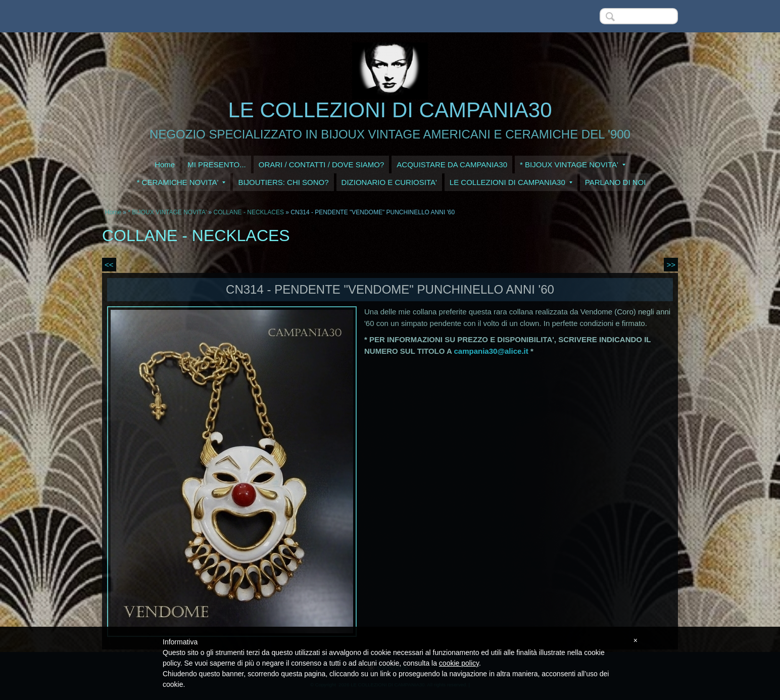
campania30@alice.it (491, 351)
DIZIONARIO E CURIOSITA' (389, 182)
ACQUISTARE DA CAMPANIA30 (452, 165)
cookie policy (459, 663)
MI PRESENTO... (217, 165)
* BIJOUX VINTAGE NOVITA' (573, 165)
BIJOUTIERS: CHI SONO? (283, 182)
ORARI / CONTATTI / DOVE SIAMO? (322, 165)
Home (165, 165)
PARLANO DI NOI (616, 182)
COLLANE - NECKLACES (249, 212)
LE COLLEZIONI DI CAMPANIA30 (390, 110)
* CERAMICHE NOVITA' (181, 182)
